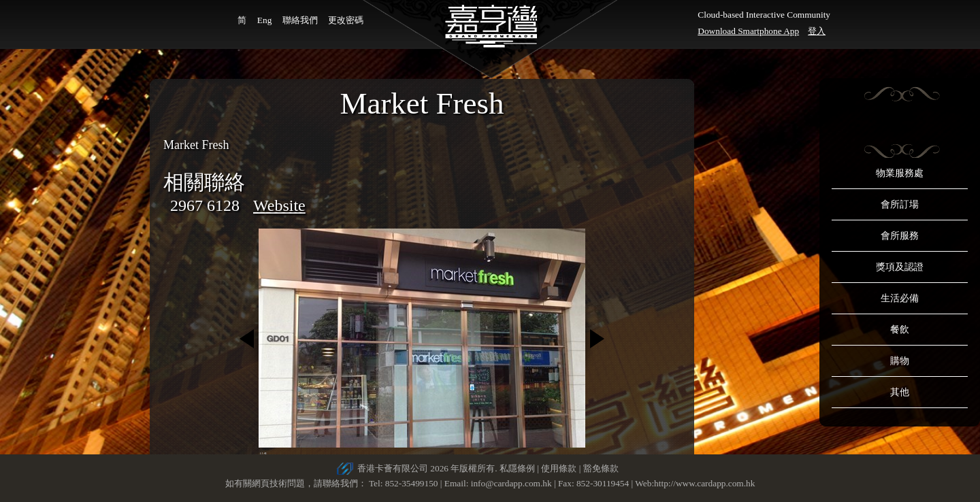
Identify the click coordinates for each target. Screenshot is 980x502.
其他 (900, 392)
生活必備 (900, 298)
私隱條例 (517, 468)
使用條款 (559, 468)
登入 (817, 31)
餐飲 (900, 330)
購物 (900, 361)
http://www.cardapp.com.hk (704, 483)
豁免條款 (601, 468)
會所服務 (900, 236)
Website (279, 205)
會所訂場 (900, 204)
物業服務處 (900, 173)
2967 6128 (205, 205)
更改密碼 (346, 20)
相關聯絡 (204, 182)
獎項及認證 (900, 267)
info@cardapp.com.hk (512, 483)
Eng (264, 20)
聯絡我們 (300, 20)
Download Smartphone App (748, 31)
